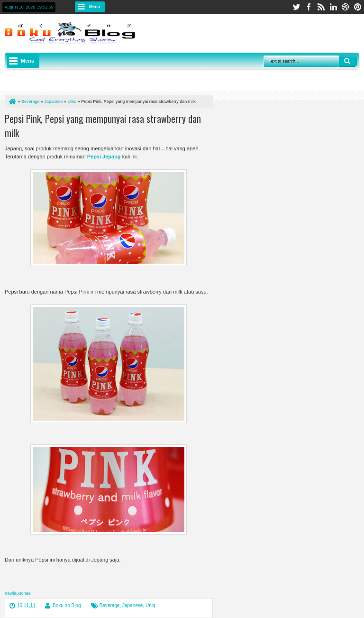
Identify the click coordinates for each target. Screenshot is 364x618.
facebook (309, 7)
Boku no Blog (67, 605)
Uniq (150, 605)
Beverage (110, 605)
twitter (296, 7)
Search (348, 61)
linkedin (333, 7)
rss (321, 7)
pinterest (358, 7)
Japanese (132, 605)
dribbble (346, 7)
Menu (95, 7)
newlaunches (18, 593)
